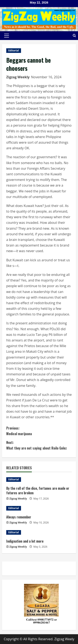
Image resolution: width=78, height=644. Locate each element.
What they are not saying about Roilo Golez (39, 445)
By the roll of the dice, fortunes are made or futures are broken (38, 491)
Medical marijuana (39, 431)
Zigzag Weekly (18, 77)
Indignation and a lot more (25, 541)
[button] (7, 36)
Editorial (14, 50)
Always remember (19, 517)
